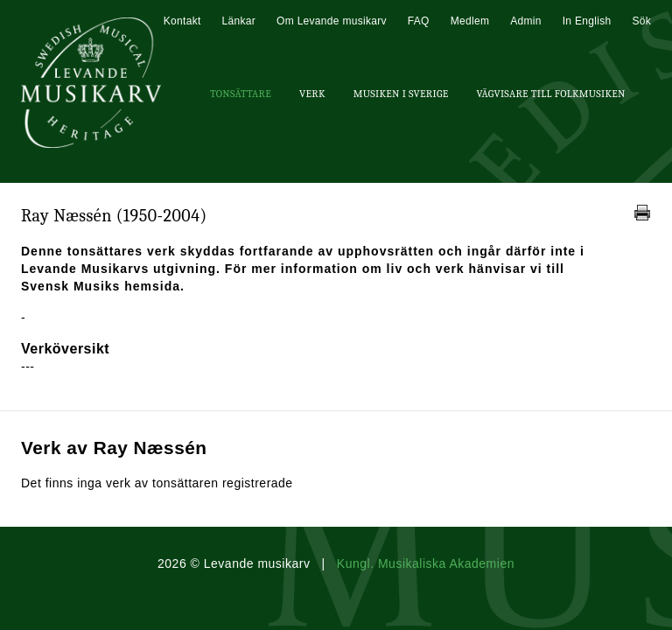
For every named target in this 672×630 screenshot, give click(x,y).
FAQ (419, 21)
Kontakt (182, 21)
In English (587, 21)
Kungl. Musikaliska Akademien (426, 563)
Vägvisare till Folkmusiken (550, 94)
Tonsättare (241, 94)
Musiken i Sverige (401, 94)
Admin (526, 21)
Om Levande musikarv (332, 21)
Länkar (239, 21)
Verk (312, 94)
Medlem (470, 21)
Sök (641, 21)
